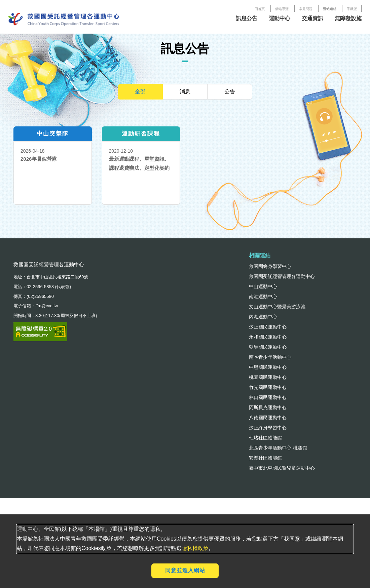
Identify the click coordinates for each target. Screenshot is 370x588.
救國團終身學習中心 (270, 266)
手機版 (352, 9)
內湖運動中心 (263, 317)
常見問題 (306, 9)
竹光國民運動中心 (268, 387)
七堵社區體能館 (265, 438)
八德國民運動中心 (268, 418)
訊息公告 (247, 18)
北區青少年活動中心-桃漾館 (278, 448)
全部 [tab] (140, 92)
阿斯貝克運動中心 (268, 407)
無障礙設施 (348, 18)
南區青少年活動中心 (270, 357)
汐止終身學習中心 (268, 428)
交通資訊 (312, 18)
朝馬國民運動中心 (268, 347)
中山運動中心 (263, 286)
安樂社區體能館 (265, 458)
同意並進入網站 (185, 570)
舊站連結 (330, 9)
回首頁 (260, 9)
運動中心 (280, 18)
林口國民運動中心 (268, 397)
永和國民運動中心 (268, 337)
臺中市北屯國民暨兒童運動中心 (282, 468)
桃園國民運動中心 (268, 377)
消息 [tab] (185, 92)
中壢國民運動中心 (268, 367)
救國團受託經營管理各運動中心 (282, 276)
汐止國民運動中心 (268, 327)
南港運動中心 (263, 297)
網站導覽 (282, 9)
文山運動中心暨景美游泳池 (277, 307)
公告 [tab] (230, 92)
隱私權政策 (195, 548)
